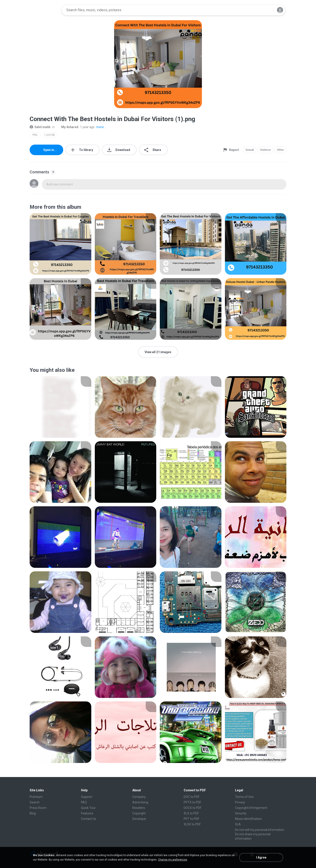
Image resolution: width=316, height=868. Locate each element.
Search (35, 802)
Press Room (38, 808)
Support (87, 797)
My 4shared (67, 127)
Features (87, 813)
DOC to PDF (192, 797)
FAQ (84, 802)
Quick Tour (88, 808)
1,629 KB (49, 135)
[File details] (60, 244)
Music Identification (248, 819)
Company (139, 797)
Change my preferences (173, 860)
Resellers (139, 808)
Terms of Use (244, 797)
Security (241, 813)
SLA (238, 824)
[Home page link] (44, 10)
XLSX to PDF (192, 824)
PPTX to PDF (192, 802)
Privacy (240, 802)
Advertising (140, 802)
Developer (139, 819)
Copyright (139, 813)
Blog (33, 813)
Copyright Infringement (251, 808)
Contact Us (89, 819)
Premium (36, 797)
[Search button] (268, 10)
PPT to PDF (191, 819)
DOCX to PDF (193, 808)
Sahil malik (40, 127)
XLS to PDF (191, 813)
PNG (35, 135)
